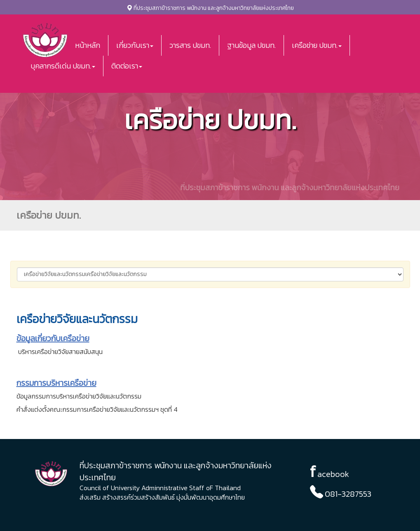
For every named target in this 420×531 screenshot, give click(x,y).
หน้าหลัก (88, 45)
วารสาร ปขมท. (190, 45)
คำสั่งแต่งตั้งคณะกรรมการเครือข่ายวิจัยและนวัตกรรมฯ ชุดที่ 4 (97, 409)
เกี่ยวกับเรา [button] (135, 45)
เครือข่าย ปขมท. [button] (317, 45)
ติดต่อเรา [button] (127, 66)
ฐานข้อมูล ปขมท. (251, 45)
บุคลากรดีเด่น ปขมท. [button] (63, 66)
